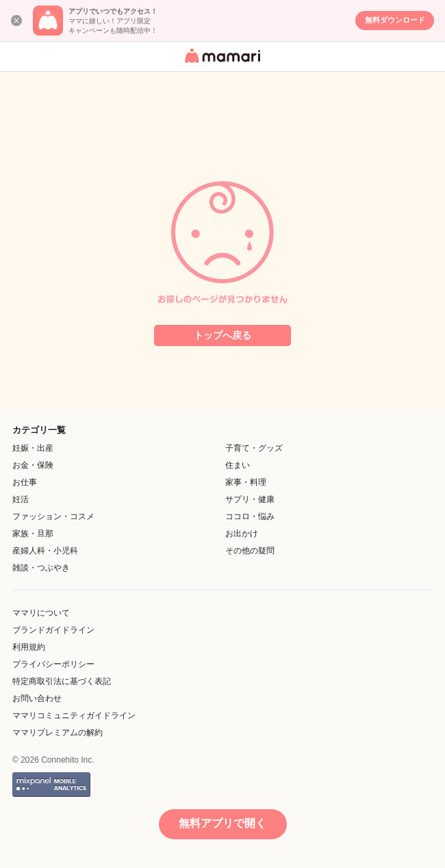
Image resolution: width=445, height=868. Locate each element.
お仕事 (25, 482)
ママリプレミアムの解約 (58, 733)
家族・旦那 (33, 534)
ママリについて (41, 613)
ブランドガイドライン (53, 630)
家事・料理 (246, 482)
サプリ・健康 (250, 499)
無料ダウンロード (395, 20)
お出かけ (242, 534)
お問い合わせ (37, 698)
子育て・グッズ (254, 448)
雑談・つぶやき (41, 568)
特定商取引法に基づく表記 (62, 681)
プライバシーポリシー (53, 664)
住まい (238, 465)
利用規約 (29, 647)
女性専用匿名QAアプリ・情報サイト (220, 64)
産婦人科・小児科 (45, 551)
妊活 (21, 499)
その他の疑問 (250, 551)
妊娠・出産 (33, 448)
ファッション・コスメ (53, 516)
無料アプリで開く (222, 823)
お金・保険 (33, 465)
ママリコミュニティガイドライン (74, 715)
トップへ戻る (222, 335)
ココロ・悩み (250, 516)
